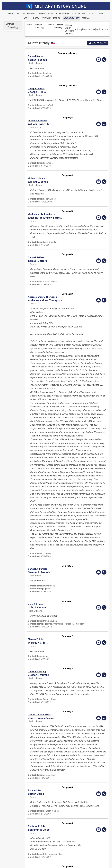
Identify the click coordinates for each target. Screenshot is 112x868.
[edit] (104, 60)
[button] (55, 56)
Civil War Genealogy (39, 26)
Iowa (50, 25)
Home (29, 25)
